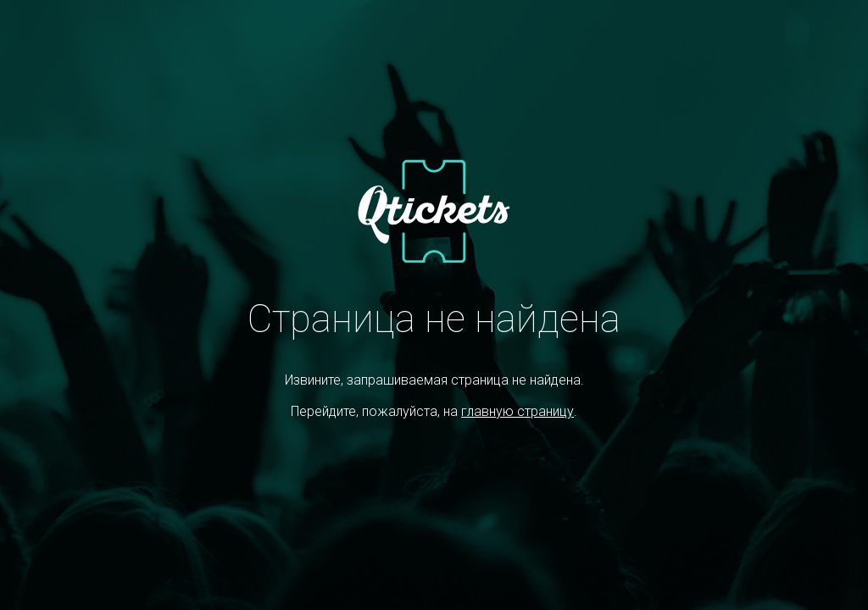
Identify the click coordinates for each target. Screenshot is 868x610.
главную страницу (517, 411)
